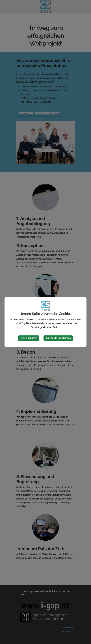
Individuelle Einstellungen (58, 338)
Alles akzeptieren (29, 338)
